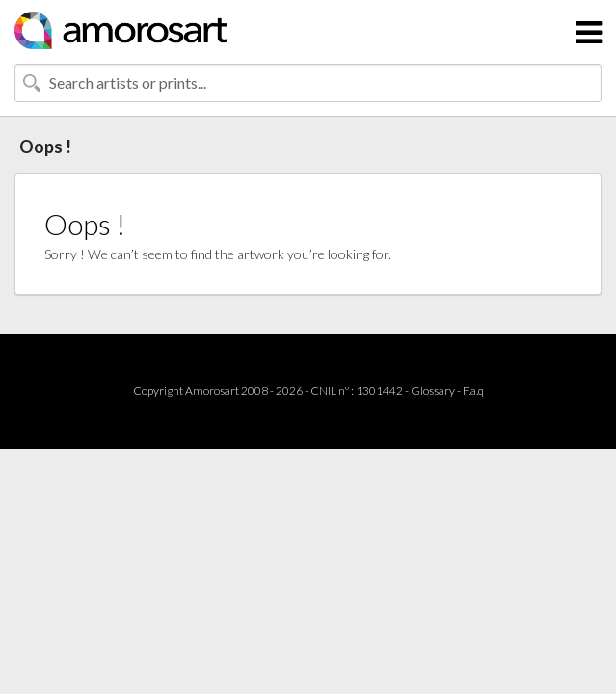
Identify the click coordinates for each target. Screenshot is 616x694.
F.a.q (473, 391)
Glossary (433, 391)
